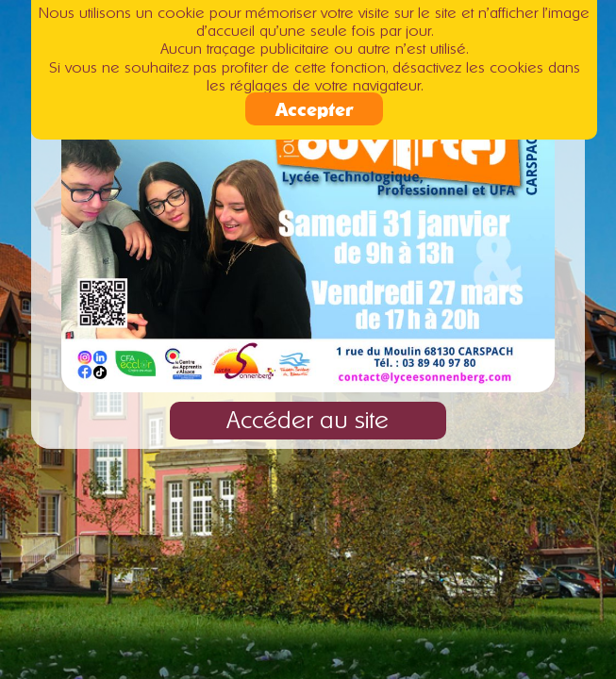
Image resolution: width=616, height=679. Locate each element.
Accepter (314, 106)
